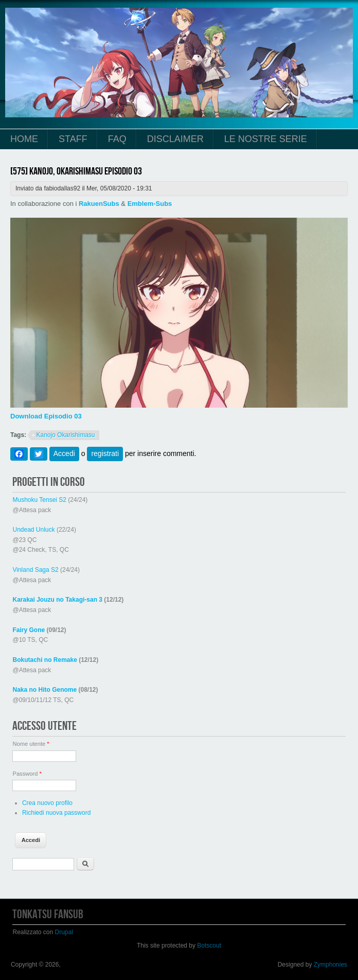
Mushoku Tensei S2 (39, 500)
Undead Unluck (33, 530)
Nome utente (31, 744)
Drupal (64, 932)
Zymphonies (330, 965)
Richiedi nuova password (56, 813)
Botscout (209, 946)
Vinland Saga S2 (35, 570)
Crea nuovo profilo (47, 803)
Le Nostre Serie (266, 139)
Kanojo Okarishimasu (65, 435)
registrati (105, 453)
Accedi (64, 453)
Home (24, 139)
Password (27, 774)
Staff (73, 139)
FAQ (117, 139)
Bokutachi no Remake (44, 660)
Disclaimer (175, 139)
